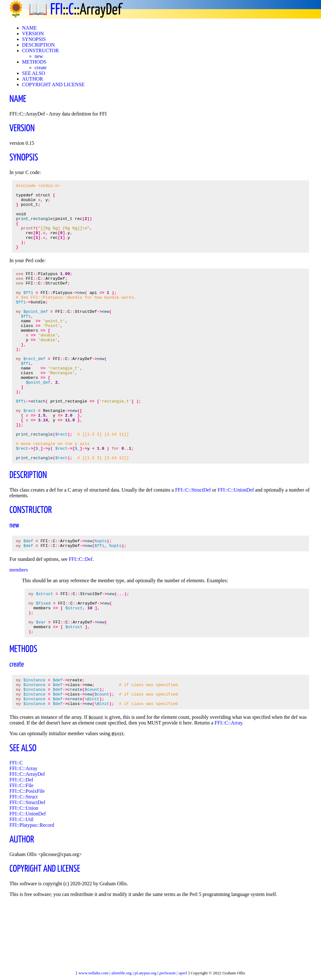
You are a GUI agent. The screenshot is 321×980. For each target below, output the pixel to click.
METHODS (34, 62)
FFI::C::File (21, 852)
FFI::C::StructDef (193, 541)
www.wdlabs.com (93, 973)
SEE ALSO (33, 73)
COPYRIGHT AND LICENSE (53, 84)
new (39, 56)
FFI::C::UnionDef (236, 541)
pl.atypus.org (145, 973)
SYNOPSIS (34, 39)
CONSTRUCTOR (40, 51)
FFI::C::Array (229, 790)
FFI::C (16, 830)
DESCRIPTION (38, 45)
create (41, 68)
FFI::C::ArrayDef (27, 841)
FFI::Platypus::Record (32, 892)
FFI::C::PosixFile (27, 858)
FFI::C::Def (80, 612)
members (19, 623)
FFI (57, 10)
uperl (183, 973)
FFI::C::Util (21, 886)
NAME (29, 28)
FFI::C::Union (24, 875)
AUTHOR (33, 79)
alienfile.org (122, 973)
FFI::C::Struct (24, 864)
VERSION (33, 34)
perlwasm (168, 973)
